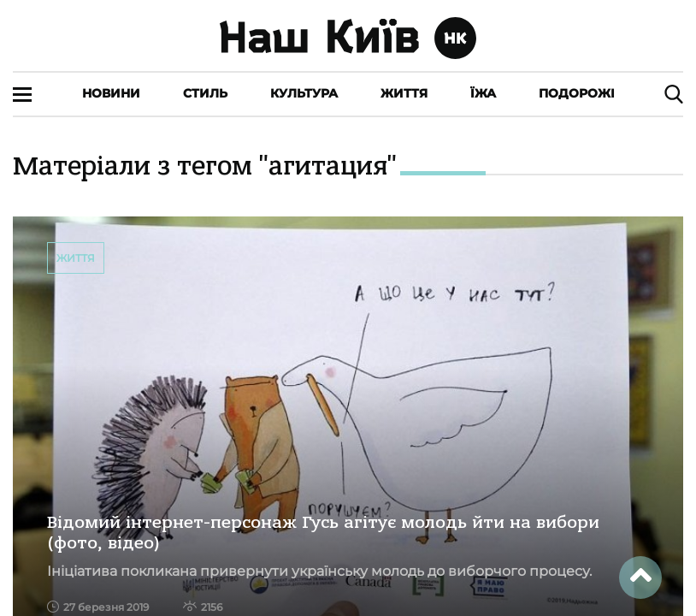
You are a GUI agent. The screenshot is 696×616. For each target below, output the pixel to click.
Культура (304, 93)
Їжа (483, 93)
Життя (404, 93)
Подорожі (577, 93)
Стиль (205, 93)
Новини (111, 93)
